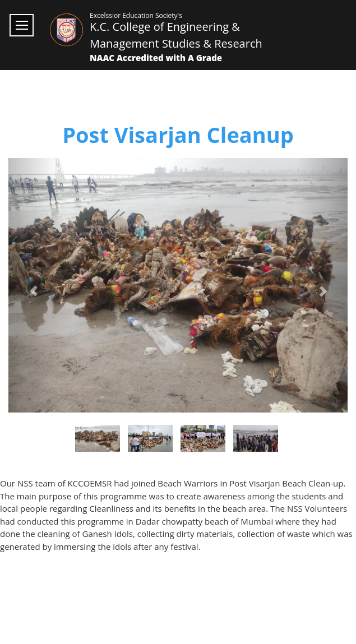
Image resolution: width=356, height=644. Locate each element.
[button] (34, 285)
